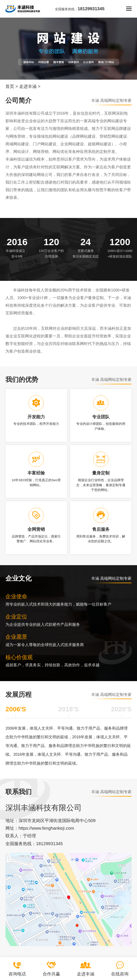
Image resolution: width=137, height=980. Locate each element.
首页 (10, 86)
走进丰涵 (28, 86)
